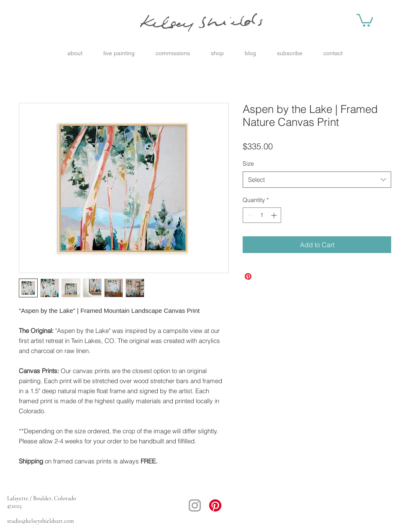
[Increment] (275, 215)
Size (248, 164)
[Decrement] (249, 215)
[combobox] (317, 180)
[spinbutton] (262, 215)
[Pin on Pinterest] (248, 276)
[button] (365, 20)
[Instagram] (195, 505)
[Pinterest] (215, 505)
